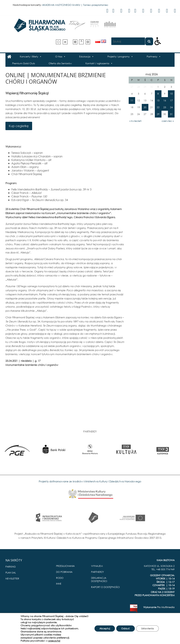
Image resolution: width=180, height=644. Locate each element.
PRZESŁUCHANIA (65, 566)
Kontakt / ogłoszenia (97, 63)
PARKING (11, 567)
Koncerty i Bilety (29, 56)
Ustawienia (148, 628)
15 (158, 100)
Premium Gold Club (24, 63)
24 (171, 107)
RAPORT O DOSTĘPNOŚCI (105, 587)
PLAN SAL (11, 573)
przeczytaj (54, 641)
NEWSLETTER (12, 579)
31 (171, 114)
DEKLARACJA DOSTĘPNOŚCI (99, 580)
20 (145, 107)
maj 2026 (152, 74)
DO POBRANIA (64, 572)
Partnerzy (152, 56)
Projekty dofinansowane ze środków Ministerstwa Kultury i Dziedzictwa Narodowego (90, 481)
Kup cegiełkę (19, 126)
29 (158, 114)
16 (165, 100)
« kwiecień (136, 121)
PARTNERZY (97, 572)
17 (171, 100)
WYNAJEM (97, 566)
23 (165, 107)
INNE (59, 584)
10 (171, 94)
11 (132, 100)
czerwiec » (168, 121)
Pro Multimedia (166, 607)
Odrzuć (125, 628)
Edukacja (85, 56)
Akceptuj (104, 628)
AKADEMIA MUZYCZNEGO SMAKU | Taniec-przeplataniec (75, 5)
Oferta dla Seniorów (60, 63)
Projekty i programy (119, 56)
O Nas (59, 56)
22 (158, 107)
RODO (60, 578)
